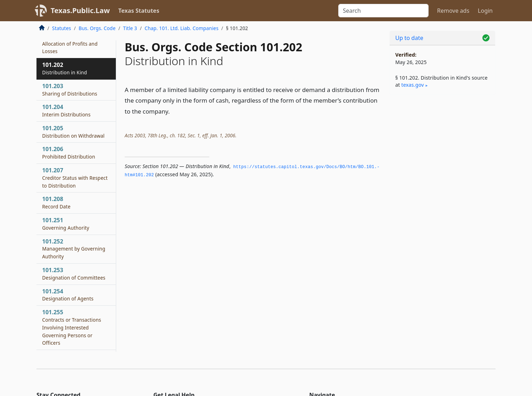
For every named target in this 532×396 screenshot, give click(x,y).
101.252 (74, 249)
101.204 (66, 110)
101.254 (68, 295)
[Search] (383, 11)
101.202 (65, 68)
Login (485, 11)
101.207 (75, 178)
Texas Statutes (139, 11)
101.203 (70, 90)
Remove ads (453, 11)
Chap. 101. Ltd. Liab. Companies (182, 28)
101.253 (74, 274)
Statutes (62, 28)
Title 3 (130, 28)
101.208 (56, 202)
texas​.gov (413, 85)
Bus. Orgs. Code (97, 28)
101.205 (73, 132)
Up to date (409, 38)
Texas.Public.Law (80, 10)
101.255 (72, 327)
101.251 (66, 224)
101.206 (69, 153)
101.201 (70, 44)
